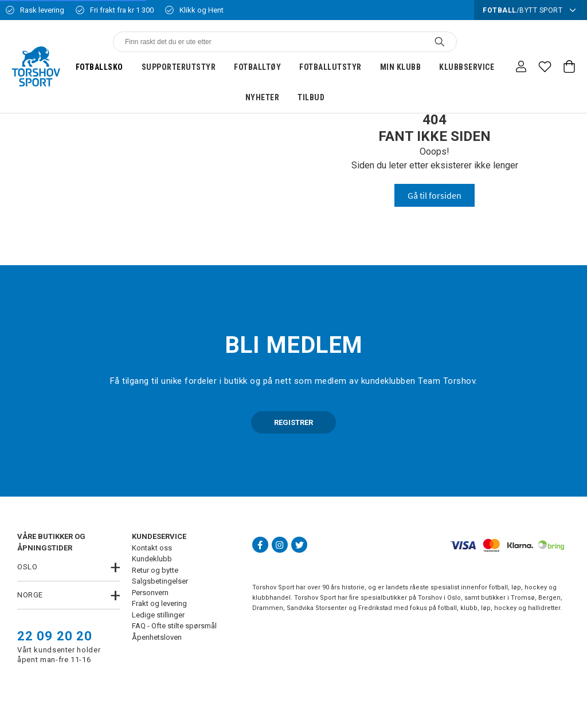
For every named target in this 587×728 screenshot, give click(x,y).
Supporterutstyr (179, 67)
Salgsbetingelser (160, 581)
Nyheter (263, 97)
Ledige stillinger (158, 615)
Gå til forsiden (435, 195)
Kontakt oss (152, 548)
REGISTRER (293, 422)
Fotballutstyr (330, 67)
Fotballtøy (257, 67)
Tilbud (311, 97)
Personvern (150, 593)
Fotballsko (99, 67)
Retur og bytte (155, 570)
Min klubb (401, 67)
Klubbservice (467, 67)
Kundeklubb (152, 559)
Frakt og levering (159, 603)
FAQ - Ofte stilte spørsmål (174, 626)
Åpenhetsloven (157, 637)
